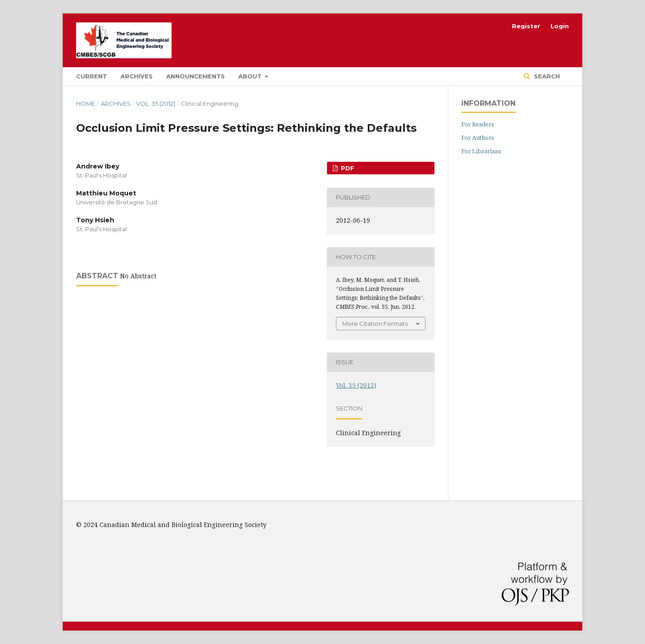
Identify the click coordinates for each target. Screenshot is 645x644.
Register (526, 26)
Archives (137, 76)
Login (560, 26)
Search (546, 76)
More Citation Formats (375, 324)
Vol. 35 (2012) (156, 104)
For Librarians (481, 151)
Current (92, 76)
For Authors (478, 138)
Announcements (196, 76)
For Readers (478, 124)
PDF (347, 168)
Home (86, 104)
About (251, 76)
